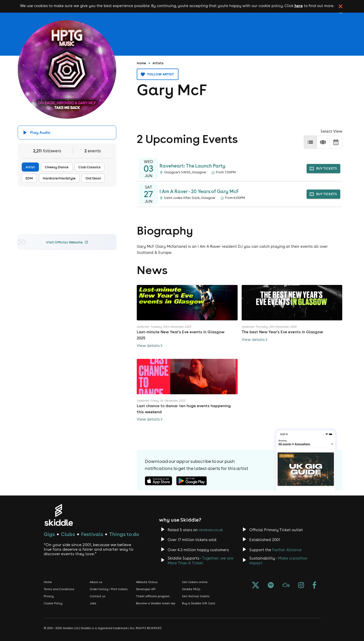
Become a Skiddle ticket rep (156, 603)
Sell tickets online (195, 582)
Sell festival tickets (196, 596)
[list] (310, 142)
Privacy (49, 596)
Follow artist (158, 74)
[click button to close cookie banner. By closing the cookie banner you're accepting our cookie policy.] (340, 6)
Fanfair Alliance (287, 550)
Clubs (68, 534)
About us (96, 582)
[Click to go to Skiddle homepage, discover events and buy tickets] (59, 515)
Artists (158, 63)
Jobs (93, 603)
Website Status (147, 582)
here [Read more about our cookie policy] (299, 6)
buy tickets (323, 169)
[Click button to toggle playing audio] (67, 132)
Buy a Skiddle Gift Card (198, 603)
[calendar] (336, 142)
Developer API (146, 589)
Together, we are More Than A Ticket (200, 561)
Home (141, 63)
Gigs (49, 534)
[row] (323, 142)
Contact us (98, 596)
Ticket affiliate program (153, 596)
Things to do (124, 534)
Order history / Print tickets (109, 589)
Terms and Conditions (59, 589)
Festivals (92, 534)
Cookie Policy (53, 603)
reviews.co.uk (211, 530)
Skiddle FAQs (191, 589)
